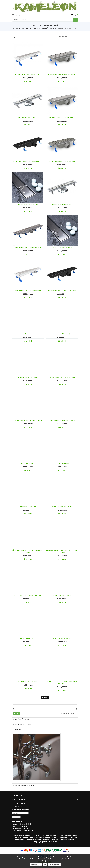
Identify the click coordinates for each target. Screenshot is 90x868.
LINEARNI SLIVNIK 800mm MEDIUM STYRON (62, 377)
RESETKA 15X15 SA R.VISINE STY (62, 639)
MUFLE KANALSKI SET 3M (28, 464)
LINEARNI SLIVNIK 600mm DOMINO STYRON (28, 248)
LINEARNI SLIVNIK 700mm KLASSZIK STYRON (28, 291)
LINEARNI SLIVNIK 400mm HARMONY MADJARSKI (62, 75)
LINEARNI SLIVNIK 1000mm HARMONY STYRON (28, 75)
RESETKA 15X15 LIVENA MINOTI (62, 595)
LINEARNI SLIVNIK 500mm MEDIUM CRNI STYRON (28, 161)
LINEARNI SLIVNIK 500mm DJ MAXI (28, 118)
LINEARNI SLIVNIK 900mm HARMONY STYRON (28, 420)
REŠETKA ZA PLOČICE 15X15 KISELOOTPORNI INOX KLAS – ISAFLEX (62, 683)
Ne (45, 864)
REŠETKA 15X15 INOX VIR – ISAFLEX (62, 507)
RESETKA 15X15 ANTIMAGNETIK (28, 507)
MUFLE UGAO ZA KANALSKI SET (62, 464)
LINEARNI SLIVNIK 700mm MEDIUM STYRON (28, 334)
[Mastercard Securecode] (68, 850)
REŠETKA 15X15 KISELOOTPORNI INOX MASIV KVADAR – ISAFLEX (62, 551)
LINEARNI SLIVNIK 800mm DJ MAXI (28, 377)
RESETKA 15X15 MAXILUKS (28, 639)
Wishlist (72, 15)
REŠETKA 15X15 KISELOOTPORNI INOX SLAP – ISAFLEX (28, 595)
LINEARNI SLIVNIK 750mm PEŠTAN (62, 334)
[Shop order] (67, 37)
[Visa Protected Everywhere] (64, 850)
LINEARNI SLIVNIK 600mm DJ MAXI (62, 204)
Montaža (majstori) (26, 28)
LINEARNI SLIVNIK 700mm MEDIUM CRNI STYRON (62, 291)
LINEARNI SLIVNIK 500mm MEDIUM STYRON (62, 161)
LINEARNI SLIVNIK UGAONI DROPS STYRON (62, 420)
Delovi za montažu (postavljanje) (45, 28)
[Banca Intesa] (52, 850)
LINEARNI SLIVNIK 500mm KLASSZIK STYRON (62, 118)
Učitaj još (45, 698)
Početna (15, 28)
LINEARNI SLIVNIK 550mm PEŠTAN (28, 204)
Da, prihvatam (36, 864)
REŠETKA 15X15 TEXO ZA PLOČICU (28, 682)
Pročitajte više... (54, 864)
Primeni (17, 713)
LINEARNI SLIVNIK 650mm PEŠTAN (62, 248)
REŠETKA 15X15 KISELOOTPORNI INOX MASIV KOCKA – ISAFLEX (28, 551)
